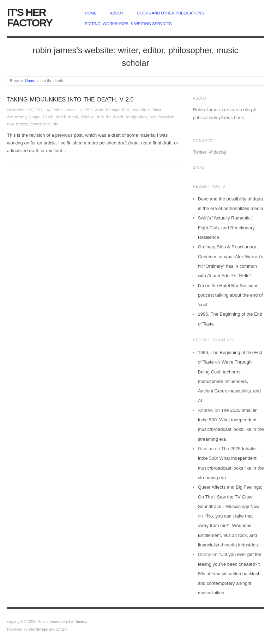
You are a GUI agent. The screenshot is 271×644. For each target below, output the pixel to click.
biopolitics (141, 110)
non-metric (17, 124)
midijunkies (136, 117)
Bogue (35, 117)
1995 (88, 110)
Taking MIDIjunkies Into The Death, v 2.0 (70, 100)
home (91, 13)
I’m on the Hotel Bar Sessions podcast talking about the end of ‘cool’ (230, 295)
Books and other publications (170, 13)
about (117, 13)
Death (48, 117)
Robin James (64, 110)
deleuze (88, 117)
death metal (67, 117)
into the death (110, 117)
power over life (44, 124)
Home (30, 81)
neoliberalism (162, 117)
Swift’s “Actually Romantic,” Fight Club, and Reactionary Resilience (226, 228)
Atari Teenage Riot (112, 110)
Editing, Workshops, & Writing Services (128, 24)
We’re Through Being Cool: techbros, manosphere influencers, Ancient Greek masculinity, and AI (229, 381)
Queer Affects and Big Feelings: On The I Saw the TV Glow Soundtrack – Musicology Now (230, 497)
